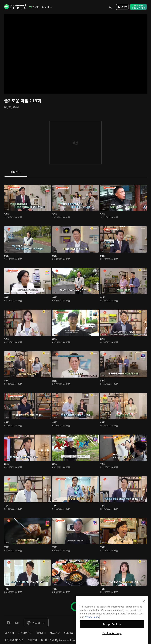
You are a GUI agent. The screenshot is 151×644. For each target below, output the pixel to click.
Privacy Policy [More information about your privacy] (92, 617)
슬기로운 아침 (17, 101)
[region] (112, 620)
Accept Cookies (112, 624)
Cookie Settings (112, 633)
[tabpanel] (75, 396)
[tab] (16, 172)
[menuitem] (33, 7)
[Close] (144, 601)
